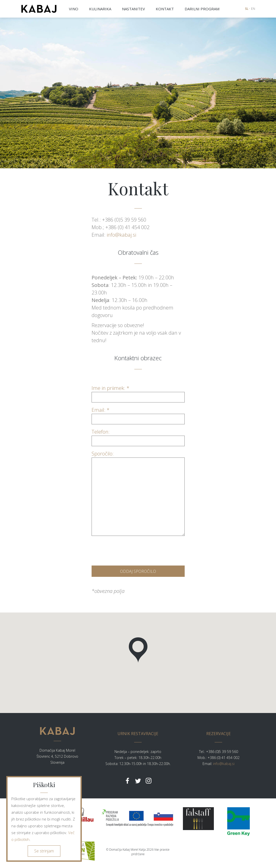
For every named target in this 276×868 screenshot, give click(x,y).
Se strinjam (44, 851)
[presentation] (130, 549)
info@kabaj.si (121, 235)
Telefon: (138, 436)
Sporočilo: (138, 457)
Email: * (138, 414)
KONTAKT (165, 9)
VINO (74, 9)
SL (247, 9)
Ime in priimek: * (138, 393)
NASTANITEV (133, 9)
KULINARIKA (100, 9)
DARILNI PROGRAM (202, 9)
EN (253, 9)
